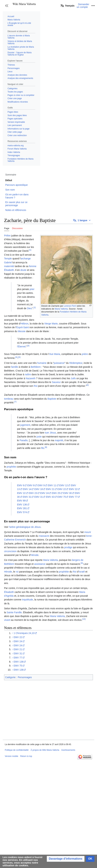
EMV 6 (21, 485)
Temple (8, 259)
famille (14, 367)
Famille (18, 612)
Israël (82, 572)
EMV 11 (52, 485)
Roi (36, 386)
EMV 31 (27, 497)
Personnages (25, 677)
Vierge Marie (51, 324)
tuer (47, 433)
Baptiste (52, 399)
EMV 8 (31, 485)
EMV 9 (41, 485)
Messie (22, 331)
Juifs (73, 378)
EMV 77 (73, 497)
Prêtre (7, 236)
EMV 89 (21, 501)
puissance (59, 363)
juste (39, 437)
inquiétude (28, 600)
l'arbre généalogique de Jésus (25, 527)
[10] (84, 619)
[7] (15, 402)
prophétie (64, 572)
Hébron (25, 324)
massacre (44, 536)
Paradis (24, 440)
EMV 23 (33, 493)
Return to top (26, 756)
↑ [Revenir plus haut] (12, 633)
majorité (59, 440)
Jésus (53, 433)
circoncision (10, 551)
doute (23, 270)
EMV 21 (50, 489)
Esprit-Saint (23, 327)
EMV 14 (27, 489)
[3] (28, 346)
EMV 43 (50, 497)
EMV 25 (56, 493)
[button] (7, 6)
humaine (42, 363)
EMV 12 (63, 485)
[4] (16, 357)
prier (32, 289)
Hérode (35, 555)
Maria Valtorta (61, 309)
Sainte (10, 612)
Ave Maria (55, 354)
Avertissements (68, 750)
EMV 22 (62, 489)
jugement (25, 425)
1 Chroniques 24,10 (24, 633)
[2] (35, 307)
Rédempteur (76, 363)
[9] (82, 563)
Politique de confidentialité (17, 750)
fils (43, 448)
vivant (7, 620)
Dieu (29, 308)
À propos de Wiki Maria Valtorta (45, 750)
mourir (88, 532)
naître (28, 374)
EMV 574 (22, 512)
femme (33, 266)
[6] (88, 385)
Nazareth (31, 378)
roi (17, 572)
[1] (30, 250)
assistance (40, 564)
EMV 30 (68, 493)
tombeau (9, 399)
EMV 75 (62, 497)
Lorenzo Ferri (70, 306)
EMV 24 (44, 493)
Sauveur (56, 382)
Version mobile (12, 756)
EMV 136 (22, 505)
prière (85, 354)
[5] (19, 357)
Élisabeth (9, 270)
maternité (9, 266)
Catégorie (10, 677)
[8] (46, 447)
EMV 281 (22, 508)
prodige (68, 547)
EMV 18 (39, 489)
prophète (11, 467)
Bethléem (36, 367)
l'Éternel (21, 347)
